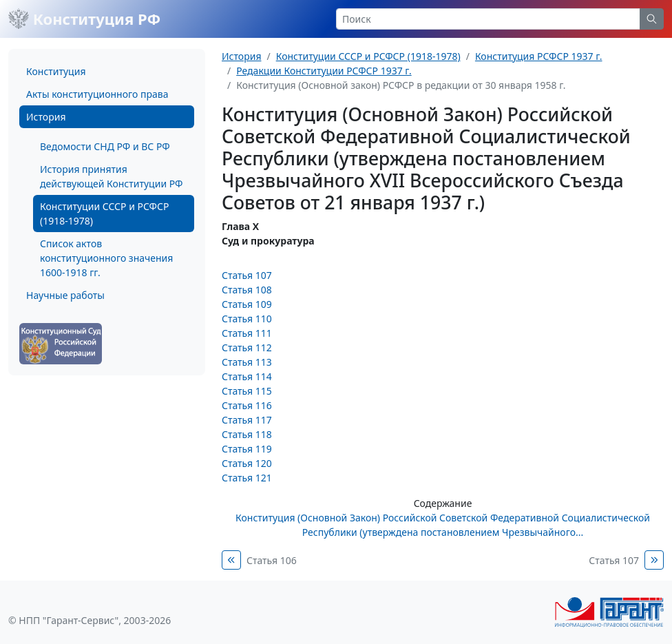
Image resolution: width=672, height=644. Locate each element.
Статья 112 (247, 347)
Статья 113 (247, 362)
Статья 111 (247, 333)
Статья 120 (247, 463)
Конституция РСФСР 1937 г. (539, 56)
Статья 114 (247, 376)
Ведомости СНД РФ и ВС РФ (105, 146)
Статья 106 (272, 560)
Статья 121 (247, 478)
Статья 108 (247, 290)
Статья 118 (247, 434)
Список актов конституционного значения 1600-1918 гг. (106, 258)
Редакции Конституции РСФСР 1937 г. (324, 71)
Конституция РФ (84, 19)
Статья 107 (247, 275)
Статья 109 (247, 304)
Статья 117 (247, 420)
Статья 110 (247, 319)
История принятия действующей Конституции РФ (111, 176)
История (46, 117)
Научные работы (65, 295)
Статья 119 (247, 449)
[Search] (488, 19)
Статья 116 (247, 405)
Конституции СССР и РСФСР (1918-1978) (104, 214)
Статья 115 (247, 391)
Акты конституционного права (97, 94)
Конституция (56, 71)
